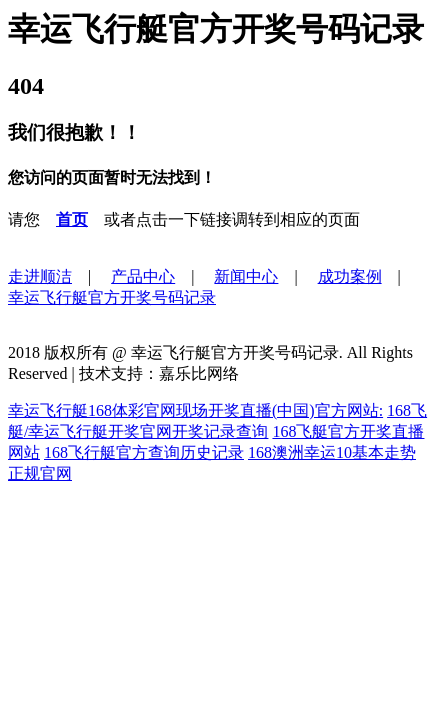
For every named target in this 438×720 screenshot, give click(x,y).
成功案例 (350, 276)
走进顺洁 (40, 276)
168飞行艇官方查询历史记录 (144, 452)
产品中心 (143, 276)
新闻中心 (246, 276)
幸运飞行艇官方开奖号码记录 (112, 297)
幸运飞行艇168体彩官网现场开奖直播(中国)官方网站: (195, 410)
